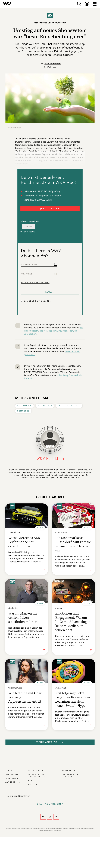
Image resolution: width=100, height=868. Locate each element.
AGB (30, 780)
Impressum (12, 774)
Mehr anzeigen (50, 742)
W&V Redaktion (53, 64)
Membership (45, 406)
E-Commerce (24, 406)
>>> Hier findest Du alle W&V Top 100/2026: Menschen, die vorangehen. (54, 331)
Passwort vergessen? (35, 283)
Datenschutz (35, 771)
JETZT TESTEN (50, 208)
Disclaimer (12, 778)
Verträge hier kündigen (70, 776)
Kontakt (10, 771)
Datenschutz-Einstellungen (37, 776)
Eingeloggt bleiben (38, 301)
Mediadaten (69, 771)
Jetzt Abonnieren (50, 804)
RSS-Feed (33, 784)
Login (50, 292)
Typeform (29, 226)
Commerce (23, 411)
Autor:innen (13, 782)
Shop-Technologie (69, 406)
